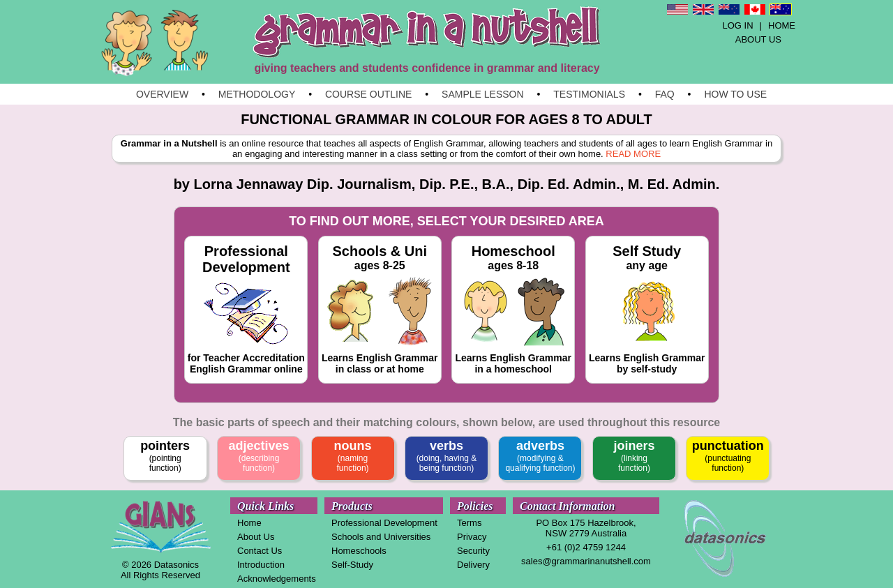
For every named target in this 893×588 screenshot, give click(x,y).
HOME (782, 25)
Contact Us (260, 551)
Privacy (472, 537)
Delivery (473, 565)
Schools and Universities (381, 537)
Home (249, 523)
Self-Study (352, 565)
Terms (469, 523)
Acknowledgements (277, 579)
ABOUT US (758, 39)
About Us (256, 537)
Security (473, 551)
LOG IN (738, 25)
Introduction (261, 565)
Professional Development (384, 523)
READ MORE (633, 154)
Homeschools (359, 551)
